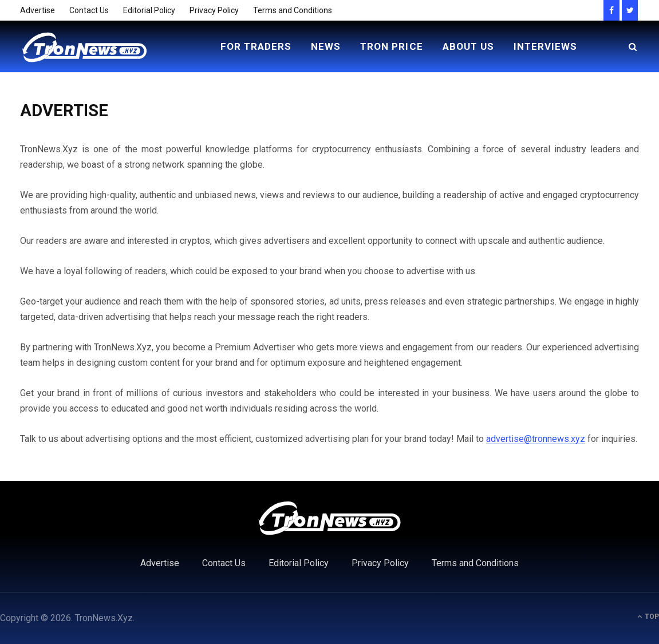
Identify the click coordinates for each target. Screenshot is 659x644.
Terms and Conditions (293, 10)
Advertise (38, 10)
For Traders (256, 46)
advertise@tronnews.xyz (536, 439)
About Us (468, 46)
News (326, 46)
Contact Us (89, 10)
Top (648, 617)
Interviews (545, 46)
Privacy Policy (214, 10)
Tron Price (391, 46)
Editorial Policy (149, 10)
